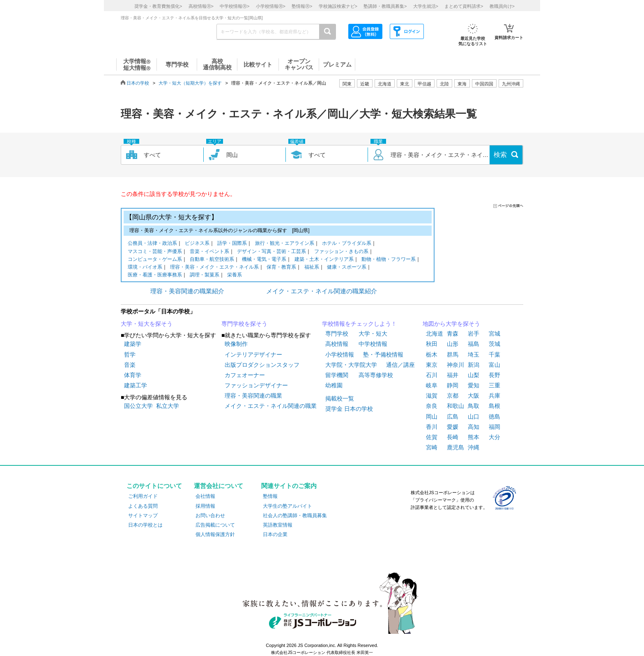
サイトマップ (143, 516)
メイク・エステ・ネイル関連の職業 (271, 406)
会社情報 (205, 496)
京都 (453, 396)
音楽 (130, 365)
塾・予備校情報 (383, 354)
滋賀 (432, 396)
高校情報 (337, 344)
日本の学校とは (145, 525)
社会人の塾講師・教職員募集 (295, 516)
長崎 (453, 437)
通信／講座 (400, 365)
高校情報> (201, 6)
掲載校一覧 (340, 398)
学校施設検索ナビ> (338, 6)
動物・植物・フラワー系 (389, 260)
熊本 (474, 437)
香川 (432, 427)
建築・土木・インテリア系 (324, 260)
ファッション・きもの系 (341, 252)
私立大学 (168, 406)
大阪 (474, 396)
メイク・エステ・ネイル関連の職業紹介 (322, 291)
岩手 (474, 334)
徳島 (494, 417)
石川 (432, 375)
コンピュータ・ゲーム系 (155, 260)
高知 (474, 427)
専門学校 (337, 334)
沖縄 (474, 447)
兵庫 (494, 396)
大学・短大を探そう (147, 324)
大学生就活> (426, 6)
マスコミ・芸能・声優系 (155, 252)
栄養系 (235, 275)
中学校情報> (235, 6)
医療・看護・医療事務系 (155, 275)
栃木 (432, 354)
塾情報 (270, 496)
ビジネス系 (197, 244)
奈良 (432, 406)
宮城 (494, 334)
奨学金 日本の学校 (349, 409)
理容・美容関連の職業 (253, 396)
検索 (500, 155)
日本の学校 (138, 83)
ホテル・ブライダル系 (347, 244)
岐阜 (432, 385)
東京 (432, 365)
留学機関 (337, 375)
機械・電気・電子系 (264, 260)
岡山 (432, 417)
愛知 (474, 385)
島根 (494, 406)
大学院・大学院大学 (351, 365)
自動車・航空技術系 (212, 260)
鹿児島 (455, 447)
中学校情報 (373, 344)
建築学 (133, 344)
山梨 (474, 375)
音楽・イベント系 (209, 252)
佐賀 (432, 437)
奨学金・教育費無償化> (158, 6)
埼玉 (474, 354)
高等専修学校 (376, 375)
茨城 (494, 344)
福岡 (494, 427)
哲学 (130, 354)
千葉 (494, 354)
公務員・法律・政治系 (152, 244)
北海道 (385, 84)
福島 (474, 344)
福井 (453, 375)
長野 (494, 375)
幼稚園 (334, 385)
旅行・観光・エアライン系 (285, 244)
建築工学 (136, 385)
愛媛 (453, 427)
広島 (453, 417)
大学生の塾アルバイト (287, 506)
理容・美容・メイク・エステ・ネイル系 (214, 268)
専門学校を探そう (244, 324)
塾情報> (302, 6)
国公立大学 (138, 406)
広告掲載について (215, 525)
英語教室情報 (278, 525)
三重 (494, 385)
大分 (494, 437)
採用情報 (205, 506)
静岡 (453, 385)
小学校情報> (271, 6)
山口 (474, 417)
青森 (453, 334)
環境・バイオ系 (145, 268)
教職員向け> (502, 6)
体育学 (133, 375)
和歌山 (455, 406)
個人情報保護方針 (215, 534)
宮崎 (432, 447)
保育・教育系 (281, 268)
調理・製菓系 (205, 275)
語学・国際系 (232, 244)
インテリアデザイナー (253, 354)
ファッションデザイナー (256, 385)
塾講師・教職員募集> (385, 6)
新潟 (474, 365)
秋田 (432, 344)
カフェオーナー (245, 375)
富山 (494, 365)
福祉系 (312, 268)
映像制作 (236, 344)
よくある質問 (143, 506)
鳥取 (474, 406)
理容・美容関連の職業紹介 (187, 291)
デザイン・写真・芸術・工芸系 (271, 252)
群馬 (453, 354)
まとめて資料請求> (464, 6)
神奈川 (455, 365)
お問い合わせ (210, 516)
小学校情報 (340, 354)
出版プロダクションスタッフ (262, 365)
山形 (453, 344)
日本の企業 (275, 534)
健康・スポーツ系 (347, 268)
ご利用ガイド (143, 496)
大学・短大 (373, 334)
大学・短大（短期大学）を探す (190, 83)
